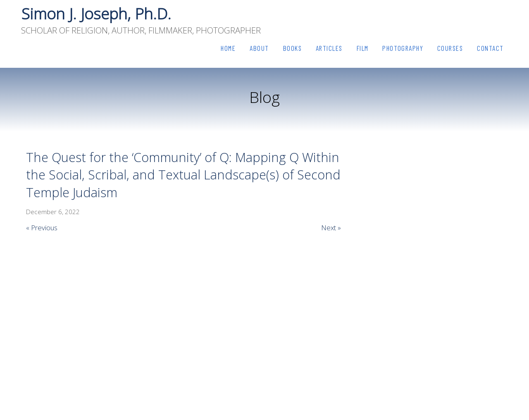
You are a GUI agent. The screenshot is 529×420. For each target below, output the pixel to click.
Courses (450, 48)
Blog (264, 97)
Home (228, 48)
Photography (403, 48)
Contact (490, 48)
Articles (329, 48)
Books (293, 48)
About (259, 48)
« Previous (42, 228)
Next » (331, 228)
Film (363, 48)
